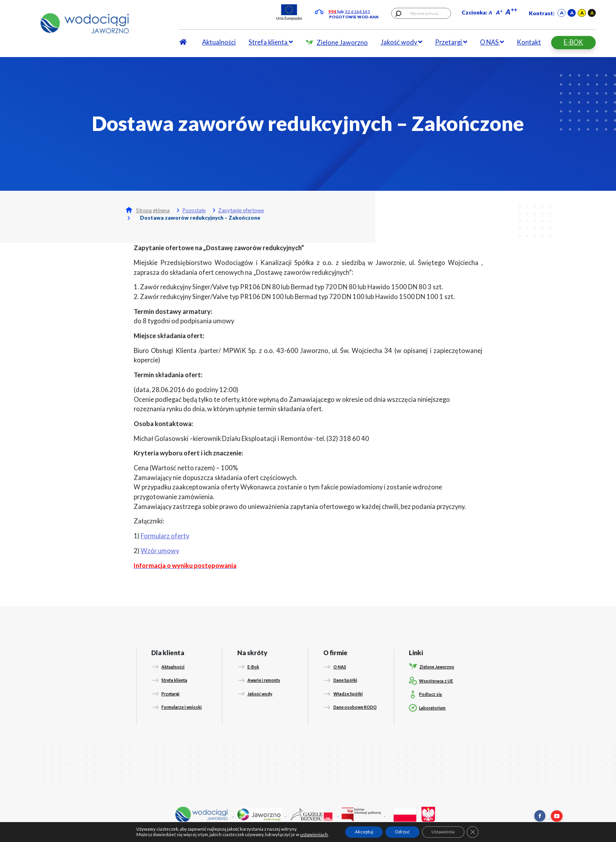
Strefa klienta (271, 42)
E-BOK (573, 42)
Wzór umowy (160, 551)
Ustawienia (443, 832)
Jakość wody (401, 42)
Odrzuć (402, 832)
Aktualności (219, 42)
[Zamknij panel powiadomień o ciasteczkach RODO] (473, 832)
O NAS (492, 42)
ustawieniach (314, 835)
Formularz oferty (165, 536)
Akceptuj (364, 832)
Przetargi (451, 42)
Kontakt (529, 42)
